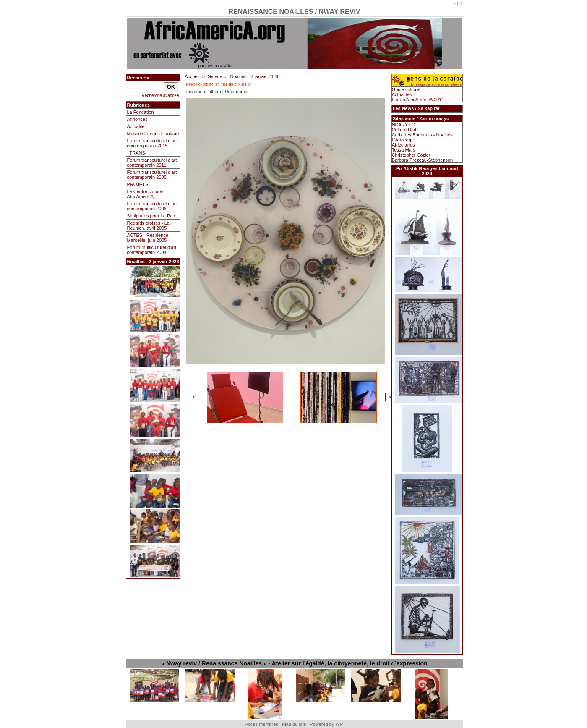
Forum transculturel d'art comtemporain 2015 (152, 143)
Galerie (215, 76)
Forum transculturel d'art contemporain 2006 (152, 206)
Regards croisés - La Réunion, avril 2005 (149, 225)
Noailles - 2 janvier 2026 (255, 76)
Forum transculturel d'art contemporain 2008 (152, 175)
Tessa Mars (404, 150)
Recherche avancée (160, 96)
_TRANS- (137, 153)
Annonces (137, 119)
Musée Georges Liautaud (153, 134)
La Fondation (141, 112)
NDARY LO (404, 125)
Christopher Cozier (411, 155)
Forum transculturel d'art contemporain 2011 (152, 162)
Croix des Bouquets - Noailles (422, 135)
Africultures (403, 145)
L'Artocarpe (404, 140)
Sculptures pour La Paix (152, 216)
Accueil (192, 76)
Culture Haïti (405, 130)
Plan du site (294, 724)
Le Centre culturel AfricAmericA (145, 194)
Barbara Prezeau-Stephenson (423, 160)
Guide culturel (406, 89)
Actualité (136, 126)
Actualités (402, 94)
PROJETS (138, 184)
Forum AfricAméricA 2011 (418, 100)
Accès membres (262, 724)
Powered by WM (327, 724)
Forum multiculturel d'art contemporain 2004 (152, 250)
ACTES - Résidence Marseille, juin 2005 (148, 238)
